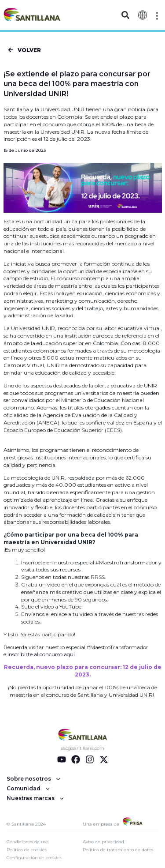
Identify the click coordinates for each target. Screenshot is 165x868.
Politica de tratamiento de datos (118, 850)
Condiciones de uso (27, 842)
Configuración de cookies (34, 858)
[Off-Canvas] (157, 16)
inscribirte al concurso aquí (41, 654)
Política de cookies (27, 850)
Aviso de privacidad (103, 842)
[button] (126, 15)
